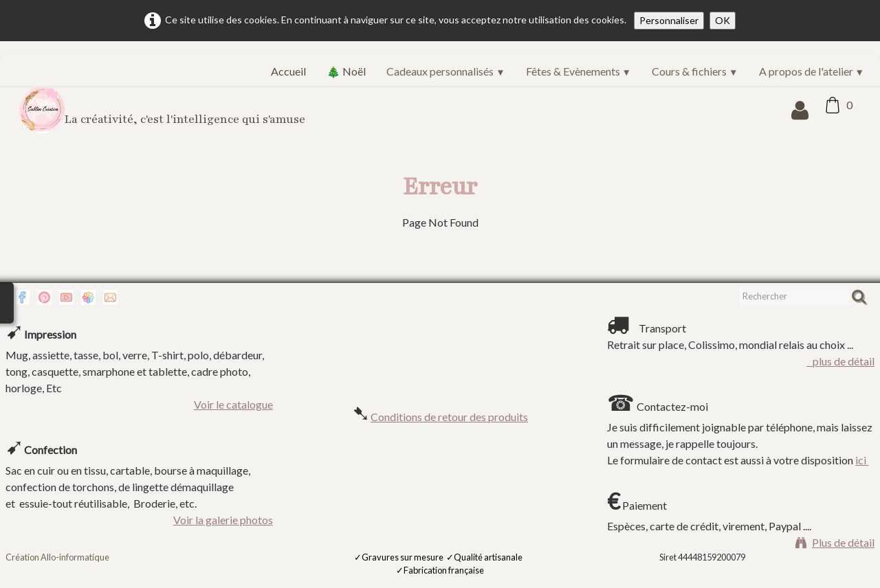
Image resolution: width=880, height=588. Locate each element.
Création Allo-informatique (57, 557)
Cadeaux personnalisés (445, 71)
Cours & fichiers (695, 71)
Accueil (288, 71)
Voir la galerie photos (223, 520)
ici (862, 460)
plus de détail (840, 361)
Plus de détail (835, 542)
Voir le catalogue (233, 404)
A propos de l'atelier (812, 71)
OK (723, 20)
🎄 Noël (346, 71)
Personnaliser (669, 20)
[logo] (167, 110)
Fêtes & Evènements (579, 71)
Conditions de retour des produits (449, 417)
